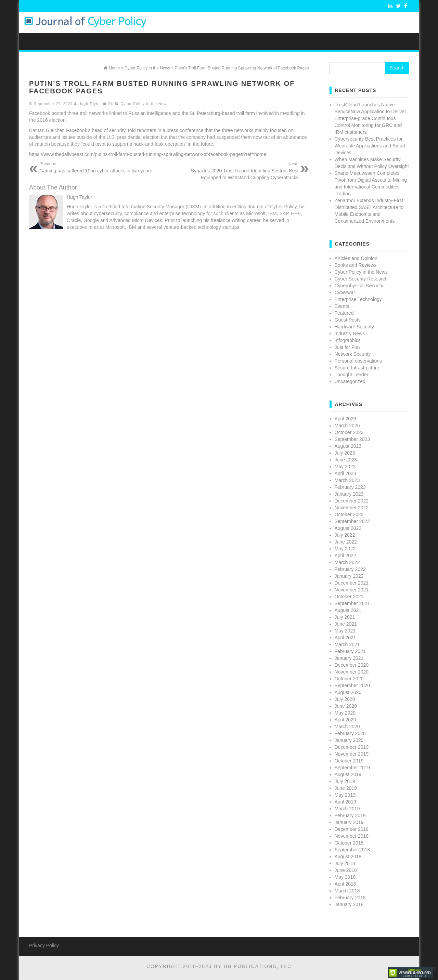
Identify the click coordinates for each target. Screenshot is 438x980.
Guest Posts (348, 320)
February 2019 (350, 815)
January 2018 (349, 904)
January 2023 (349, 494)
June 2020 (346, 706)
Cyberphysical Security (359, 286)
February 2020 (350, 733)
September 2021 (352, 603)
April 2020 (345, 720)
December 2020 (352, 665)
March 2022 (347, 562)
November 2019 (352, 754)
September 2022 (352, 521)
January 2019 (349, 822)
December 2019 (352, 747)
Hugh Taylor (90, 104)
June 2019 (346, 788)
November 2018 (352, 836)
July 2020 (345, 699)
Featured (344, 313)
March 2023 (347, 480)
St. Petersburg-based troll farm (222, 113)
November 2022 (352, 508)
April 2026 (345, 419)
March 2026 (347, 426)
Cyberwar (345, 292)
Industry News (350, 334)
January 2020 (349, 740)
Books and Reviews (356, 265)
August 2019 (348, 774)
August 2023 (348, 446)
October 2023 (349, 432)
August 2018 (348, 857)
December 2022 (352, 501)
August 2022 (348, 528)
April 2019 (345, 802)
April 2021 (345, 638)
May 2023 (345, 467)
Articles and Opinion (356, 258)
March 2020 (347, 727)
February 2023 (350, 487)
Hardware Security (354, 327)
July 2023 (345, 453)
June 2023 (346, 460)
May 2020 (345, 713)
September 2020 (352, 685)
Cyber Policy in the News (145, 104)
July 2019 (345, 781)
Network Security (353, 354)
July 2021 (345, 617)
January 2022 (349, 576)
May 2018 (345, 877)
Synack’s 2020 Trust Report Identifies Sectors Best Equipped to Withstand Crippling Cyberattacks (236, 171)
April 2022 (345, 556)
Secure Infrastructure (357, 368)
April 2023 (345, 473)
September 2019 (352, 768)
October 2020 (349, 679)
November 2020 (352, 672)
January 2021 (349, 658)
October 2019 (349, 761)
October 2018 (349, 843)
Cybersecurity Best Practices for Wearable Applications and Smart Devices (370, 146)
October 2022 (349, 514)
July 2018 (345, 863)
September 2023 (352, 439)
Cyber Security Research (361, 279)
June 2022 (346, 542)
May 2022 (345, 549)
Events (342, 306)
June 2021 (346, 624)
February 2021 (350, 651)
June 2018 (346, 870)
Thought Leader (352, 375)
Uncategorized (350, 381)
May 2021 (345, 631)
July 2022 (345, 535)
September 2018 (352, 850)
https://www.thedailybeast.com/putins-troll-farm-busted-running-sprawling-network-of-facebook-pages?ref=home (148, 154)
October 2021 (349, 597)
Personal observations (358, 361)
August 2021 (348, 610)
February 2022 (350, 569)
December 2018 (352, 829)
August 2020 (348, 692)
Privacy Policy (44, 945)
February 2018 (350, 898)
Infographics (348, 340)
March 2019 (347, 809)
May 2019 (345, 795)
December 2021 (352, 583)
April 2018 (345, 884)
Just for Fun (347, 347)
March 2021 (347, 644)
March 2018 (347, 891)
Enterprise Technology (358, 299)
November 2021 (352, 590)
